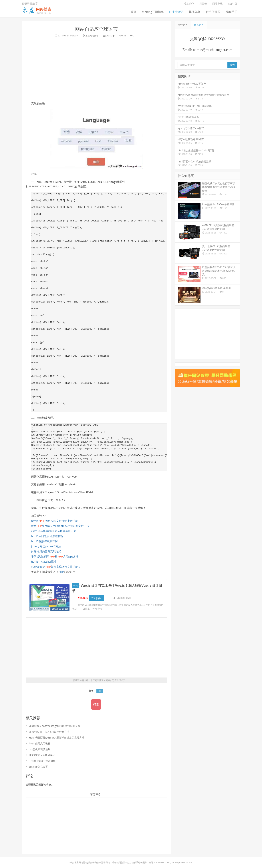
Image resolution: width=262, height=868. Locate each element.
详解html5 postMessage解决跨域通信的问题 (54, 726)
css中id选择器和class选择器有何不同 (54, 531)
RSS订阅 (233, 4)
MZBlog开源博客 (153, 12)
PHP (61, 572)
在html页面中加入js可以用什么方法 (49, 732)
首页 (133, 12)
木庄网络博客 (97, 680)
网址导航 (217, 4)
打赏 (96, 704)
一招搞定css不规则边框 (42, 761)
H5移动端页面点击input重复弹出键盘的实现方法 (57, 738)
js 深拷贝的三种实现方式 (46, 551)
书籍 (76, 585)
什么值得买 (213, 12)
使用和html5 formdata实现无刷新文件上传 (60, 526)
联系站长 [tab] (199, 25)
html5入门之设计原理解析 (47, 536)
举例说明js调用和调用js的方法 (55, 556)
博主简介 (189, 4)
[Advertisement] (96, 71)
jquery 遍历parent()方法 (46, 546)
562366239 (217, 39)
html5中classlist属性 (44, 561)
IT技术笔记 (176, 12)
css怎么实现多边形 (40, 749)
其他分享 (194, 12)
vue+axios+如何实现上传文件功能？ (56, 567)
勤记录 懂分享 (30, 4)
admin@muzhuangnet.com (213, 50)
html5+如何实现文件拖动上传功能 (55, 521)
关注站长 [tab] (183, 25)
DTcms (174, 862)
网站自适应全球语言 (96, 29)
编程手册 (232, 12)
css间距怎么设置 (38, 767)
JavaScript (110, 36)
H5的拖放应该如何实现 (42, 755)
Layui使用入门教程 (40, 743)
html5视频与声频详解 (44, 541)
